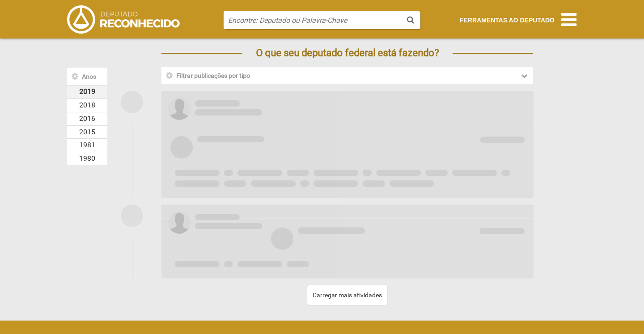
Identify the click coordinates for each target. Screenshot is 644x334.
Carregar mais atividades (347, 295)
